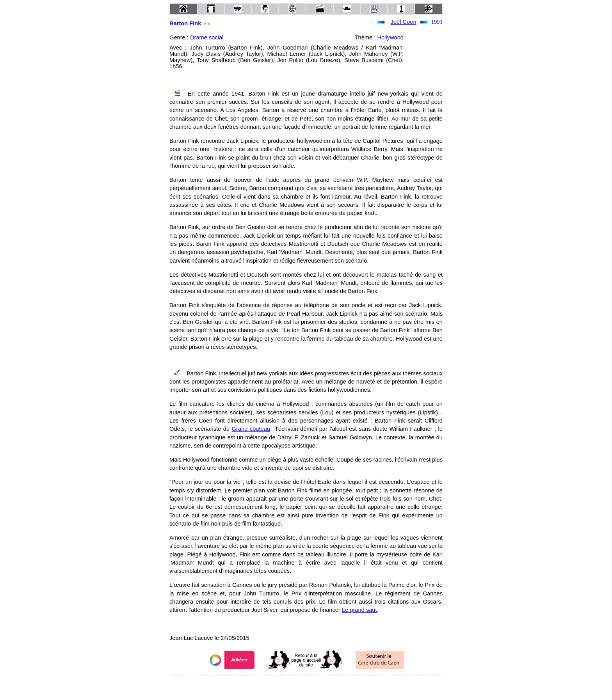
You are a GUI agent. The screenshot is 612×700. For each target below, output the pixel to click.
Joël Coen (404, 22)
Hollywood (390, 37)
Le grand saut (359, 610)
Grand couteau (251, 429)
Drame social (207, 37)
